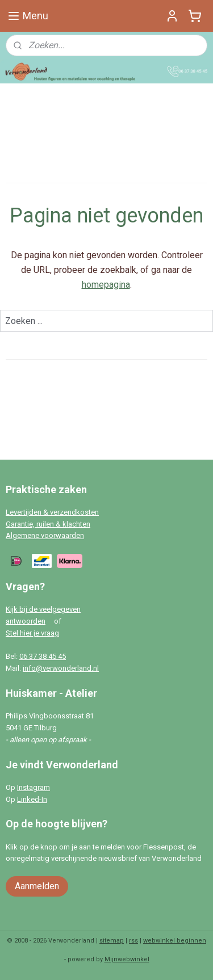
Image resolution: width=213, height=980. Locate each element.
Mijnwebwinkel (127, 959)
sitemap (112, 941)
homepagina (106, 285)
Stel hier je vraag (32, 633)
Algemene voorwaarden (45, 535)
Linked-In (32, 799)
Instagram (34, 787)
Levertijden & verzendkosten (52, 512)
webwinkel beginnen (175, 941)
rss (133, 941)
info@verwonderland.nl (61, 668)
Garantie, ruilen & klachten (48, 524)
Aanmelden (37, 886)
